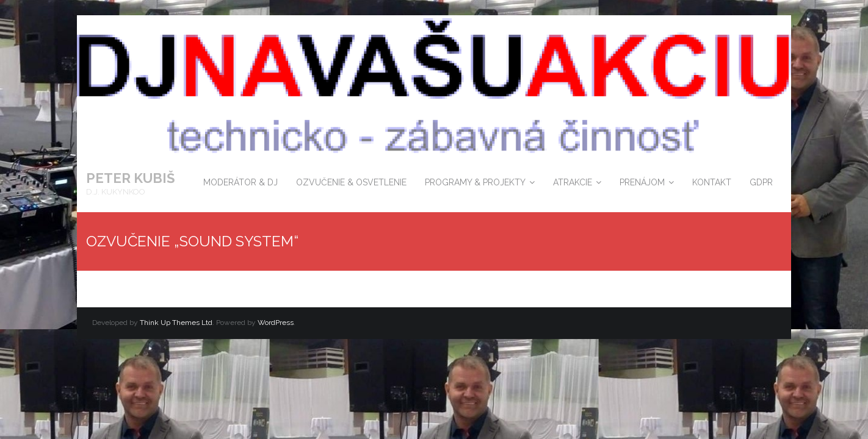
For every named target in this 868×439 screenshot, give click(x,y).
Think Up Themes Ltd (176, 323)
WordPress (276, 323)
